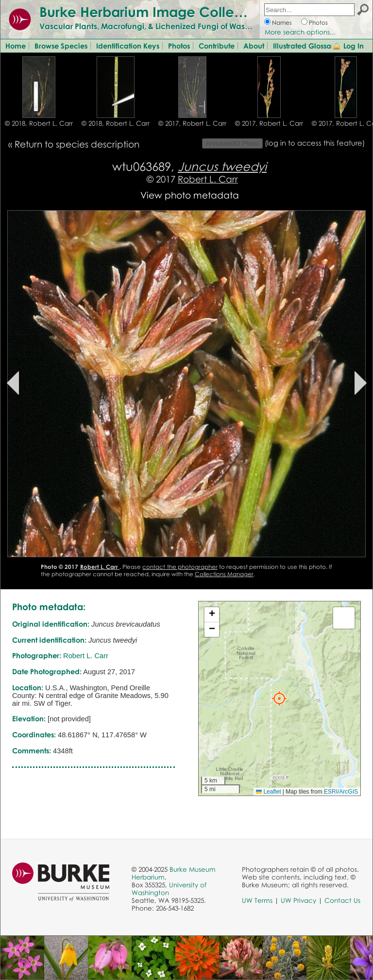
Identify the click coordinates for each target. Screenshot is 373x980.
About (254, 46)
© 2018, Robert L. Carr (39, 123)
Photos (318, 23)
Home (16, 46)
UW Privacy (298, 900)
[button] (279, 698)
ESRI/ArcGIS (341, 792)
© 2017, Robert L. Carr (192, 123)
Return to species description (77, 144)
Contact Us (342, 900)
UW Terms (257, 900)
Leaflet (268, 792)
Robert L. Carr (208, 179)
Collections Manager (224, 574)
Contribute (217, 46)
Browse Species (61, 46)
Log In (354, 46)
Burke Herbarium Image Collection (153, 12)
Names (282, 23)
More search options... (300, 32)
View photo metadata (190, 195)
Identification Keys (128, 46)
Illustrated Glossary (305, 46)
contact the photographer (180, 567)
